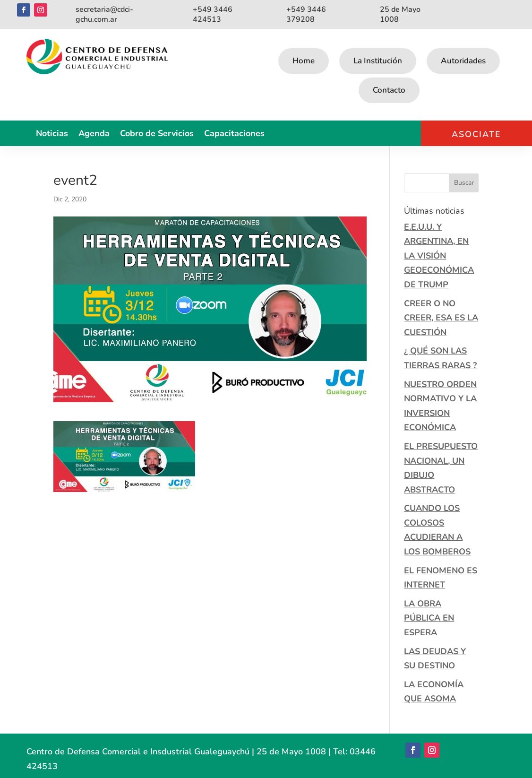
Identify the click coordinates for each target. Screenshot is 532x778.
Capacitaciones (234, 134)
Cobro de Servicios (157, 134)
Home (304, 61)
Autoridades (463, 61)
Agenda (94, 134)
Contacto (389, 90)
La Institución (378, 61)
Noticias (52, 134)
